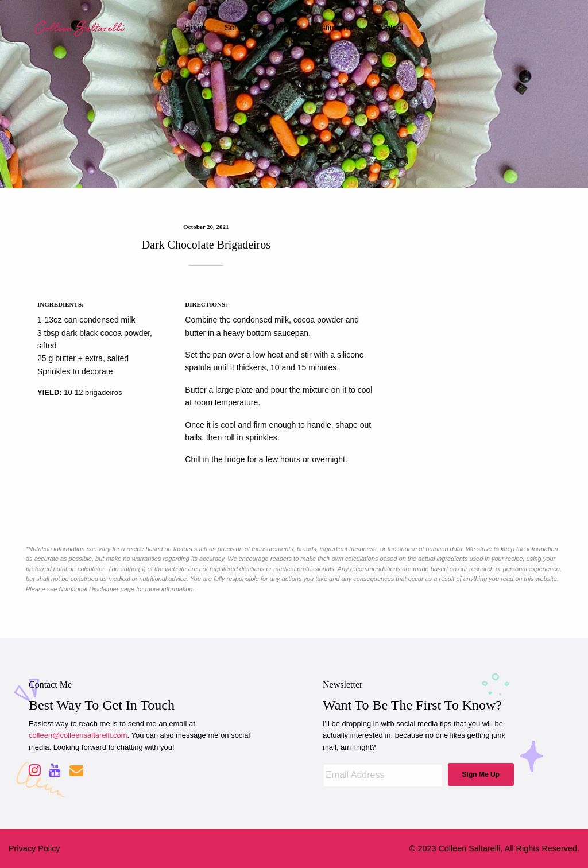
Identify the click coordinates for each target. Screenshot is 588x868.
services (240, 28)
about (285, 28)
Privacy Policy (34, 848)
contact (389, 28)
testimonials (335, 28)
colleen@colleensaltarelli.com (78, 735)
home (196, 28)
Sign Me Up (481, 774)
